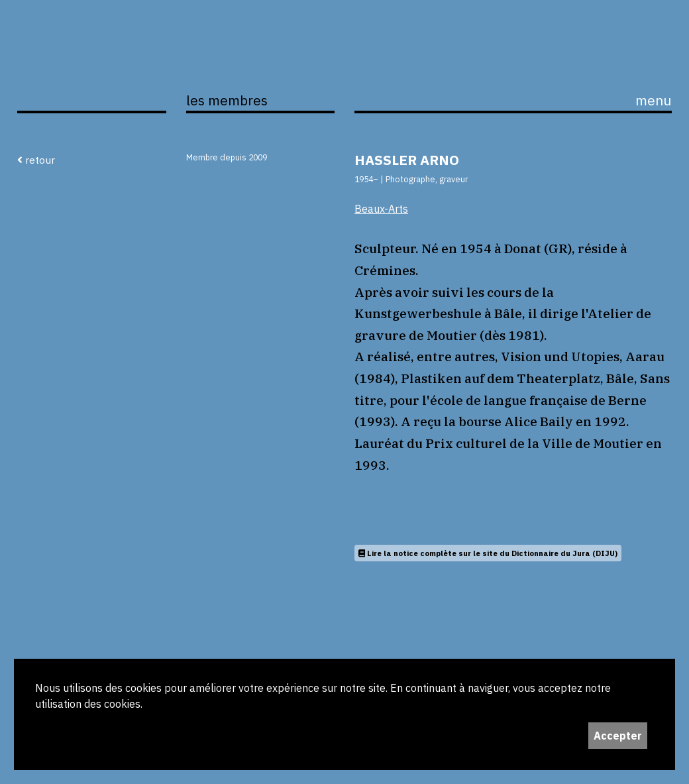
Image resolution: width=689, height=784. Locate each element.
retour (36, 160)
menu (654, 100)
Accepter (618, 736)
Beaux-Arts (381, 209)
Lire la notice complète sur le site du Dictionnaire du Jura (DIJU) (488, 553)
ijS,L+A (92, 71)
